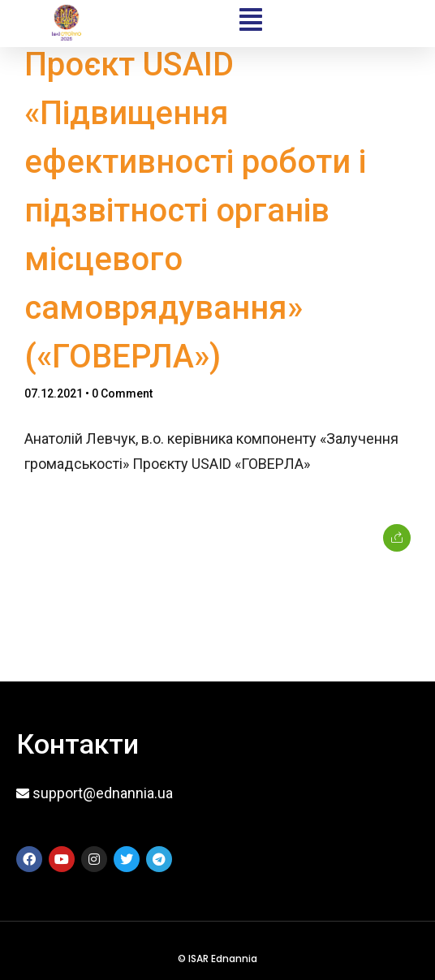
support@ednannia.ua (103, 793)
